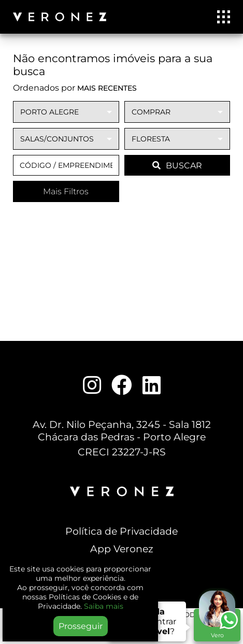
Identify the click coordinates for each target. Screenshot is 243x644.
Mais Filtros (66, 191)
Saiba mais (104, 606)
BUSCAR (177, 166)
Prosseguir (81, 626)
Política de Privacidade (121, 531)
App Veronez (122, 549)
